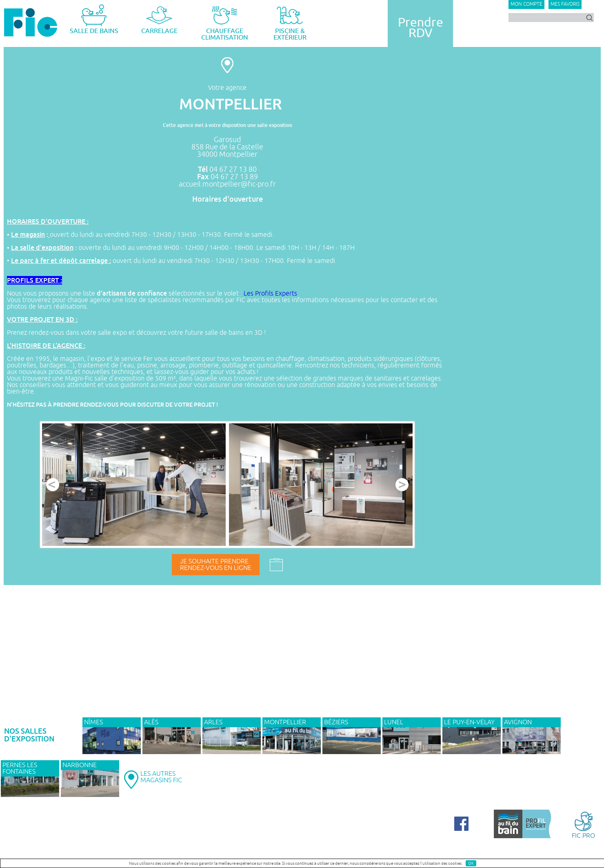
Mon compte (526, 4)
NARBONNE (80, 765)
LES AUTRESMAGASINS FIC (161, 777)
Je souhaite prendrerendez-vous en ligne (216, 565)
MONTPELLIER (285, 722)
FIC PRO (583, 825)
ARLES (213, 722)
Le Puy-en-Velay (469, 722)
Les (249, 294)
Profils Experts (276, 294)
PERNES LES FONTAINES (20, 768)
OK (471, 863)
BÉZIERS (336, 722)
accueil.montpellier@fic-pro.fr (227, 184)
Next (402, 485)
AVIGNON (518, 722)
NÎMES (93, 722)
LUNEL (394, 722)
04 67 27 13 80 (233, 169)
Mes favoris (565, 4)
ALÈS (151, 722)
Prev (53, 485)
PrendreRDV (421, 28)
